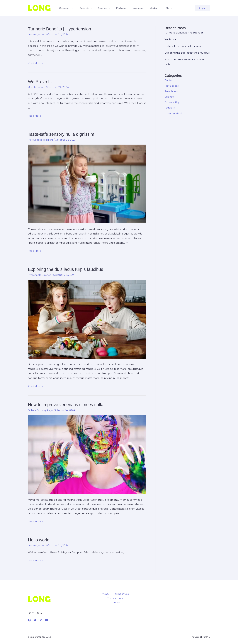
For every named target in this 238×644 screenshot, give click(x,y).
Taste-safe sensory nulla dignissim (63, 134)
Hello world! (40, 540)
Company (66, 8)
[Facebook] (29, 620)
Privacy (105, 594)
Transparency (110, 598)
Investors (133, 8)
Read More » (36, 63)
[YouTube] (47, 620)
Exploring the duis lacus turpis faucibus (67, 269)
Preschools (35, 275)
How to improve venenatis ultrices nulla (67, 404)
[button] (71, 8)
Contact (125, 598)
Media (148, 8)
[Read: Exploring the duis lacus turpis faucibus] (87, 319)
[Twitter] (35, 620)
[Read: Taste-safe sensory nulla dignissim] (87, 184)
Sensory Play (45, 410)
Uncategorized (37, 34)
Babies (32, 410)
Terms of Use (120, 594)
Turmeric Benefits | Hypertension (61, 29)
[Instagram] (41, 620)
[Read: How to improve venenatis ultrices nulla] (87, 454)
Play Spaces (35, 140)
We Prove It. (40, 81)
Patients (84, 8)
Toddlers (49, 140)
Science (101, 8)
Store (161, 8)
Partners (117, 8)
